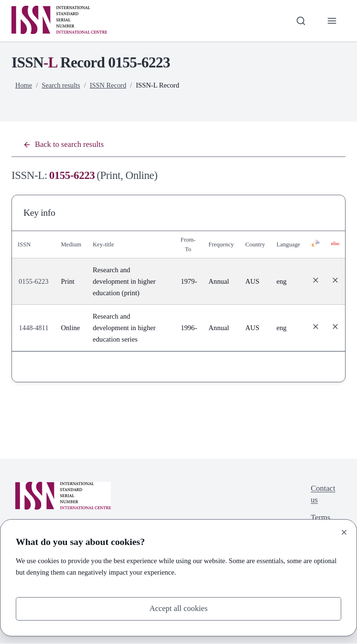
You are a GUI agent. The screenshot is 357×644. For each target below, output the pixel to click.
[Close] (344, 532)
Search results (62, 85)
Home (24, 85)
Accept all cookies (178, 608)
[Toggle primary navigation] (332, 21)
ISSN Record (109, 85)
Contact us (322, 495)
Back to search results (65, 145)
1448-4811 (34, 328)
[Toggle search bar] (300, 21)
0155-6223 (34, 282)
